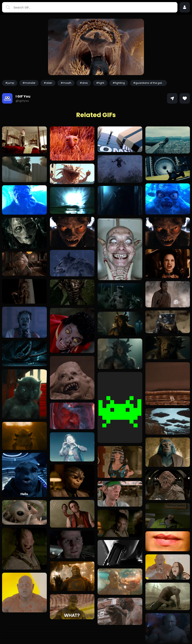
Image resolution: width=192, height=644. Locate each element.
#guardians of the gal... (148, 83)
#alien (48, 83)
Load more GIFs (96, 632)
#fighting (119, 83)
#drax (84, 83)
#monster (29, 83)
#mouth (66, 83)
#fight (100, 83)
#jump (10, 83)
